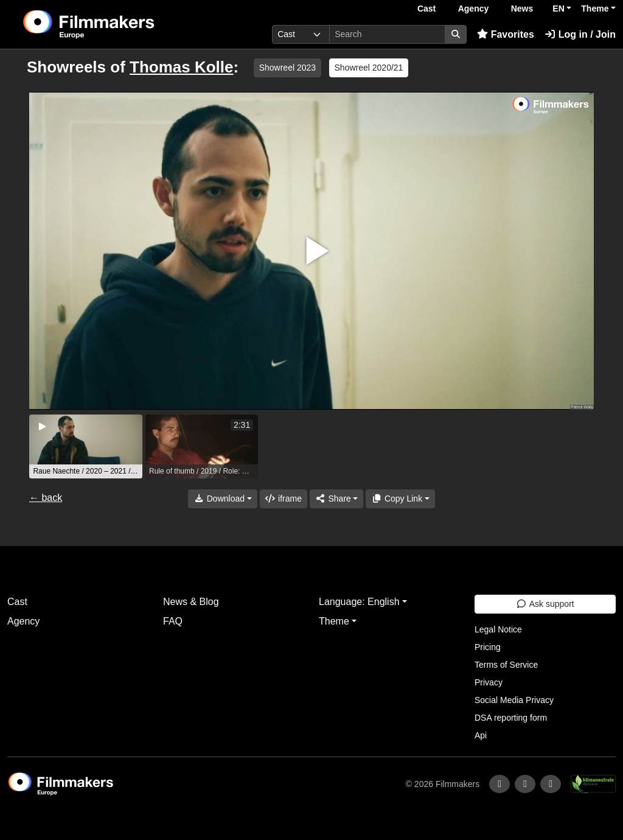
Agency (474, 9)
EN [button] (558, 9)
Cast (426, 9)
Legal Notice (498, 629)
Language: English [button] (359, 602)
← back (46, 498)
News (522, 9)
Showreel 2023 (287, 68)
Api (481, 735)
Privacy (489, 682)
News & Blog (191, 602)
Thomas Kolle (181, 67)
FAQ (173, 621)
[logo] (118, 24)
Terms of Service (506, 665)
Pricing (488, 647)
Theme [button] (595, 9)
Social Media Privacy (514, 700)
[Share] (336, 499)
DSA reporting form (511, 718)
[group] (86, 446)
